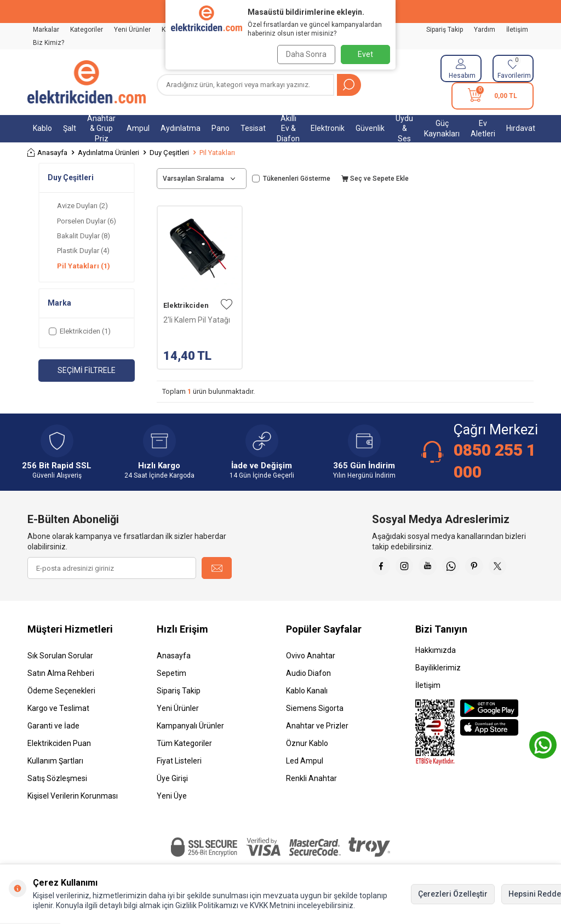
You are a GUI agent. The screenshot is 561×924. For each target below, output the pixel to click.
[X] (520, 568)
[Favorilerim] (513, 68)
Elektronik (328, 128)
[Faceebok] (383, 568)
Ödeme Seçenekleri (61, 691)
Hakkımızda (436, 650)
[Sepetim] (493, 96)
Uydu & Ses (404, 129)
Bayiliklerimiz (438, 668)
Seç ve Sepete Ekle (375, 179)
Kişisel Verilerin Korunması (73, 796)
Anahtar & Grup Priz (101, 129)
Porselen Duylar (87, 221)
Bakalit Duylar (84, 236)
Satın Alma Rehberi (61, 673)
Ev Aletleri (483, 128)
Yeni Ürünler (132, 30)
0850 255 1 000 (495, 461)
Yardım (485, 30)
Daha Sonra (304, 54)
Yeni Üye (172, 796)
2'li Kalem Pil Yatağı (197, 320)
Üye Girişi (172, 778)
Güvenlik (370, 128)
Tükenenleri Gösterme (291, 179)
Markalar (46, 30)
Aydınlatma (181, 128)
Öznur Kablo (307, 743)
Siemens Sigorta (315, 708)
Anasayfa (47, 153)
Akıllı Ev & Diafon (288, 129)
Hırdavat (521, 128)
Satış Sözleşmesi (57, 778)
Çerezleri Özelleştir (453, 894)
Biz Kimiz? (48, 43)
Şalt (70, 128)
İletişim (517, 30)
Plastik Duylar (83, 251)
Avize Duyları (82, 206)
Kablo (42, 128)
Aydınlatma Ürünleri (108, 153)
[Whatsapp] (465, 568)
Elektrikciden (186, 305)
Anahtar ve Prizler (317, 726)
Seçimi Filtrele (87, 370)
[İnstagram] (410, 568)
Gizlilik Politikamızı (207, 905)
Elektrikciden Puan (59, 743)
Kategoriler (87, 30)
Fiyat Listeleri (179, 761)
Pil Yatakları (84, 266)
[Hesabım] (461, 68)
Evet (365, 54)
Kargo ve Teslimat (58, 708)
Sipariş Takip (445, 30)
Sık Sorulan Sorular (60, 656)
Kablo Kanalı (307, 691)
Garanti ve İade (53, 726)
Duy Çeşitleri (169, 153)
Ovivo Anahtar (311, 656)
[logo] (87, 82)
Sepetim (171, 673)
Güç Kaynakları (442, 128)
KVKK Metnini (272, 905)
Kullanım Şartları (55, 761)
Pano (221, 128)
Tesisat (253, 128)
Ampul (138, 128)
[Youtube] (438, 568)
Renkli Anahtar (311, 778)
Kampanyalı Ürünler (190, 726)
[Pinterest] (493, 568)
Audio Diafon (308, 673)
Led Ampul (305, 761)
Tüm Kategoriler (184, 743)
